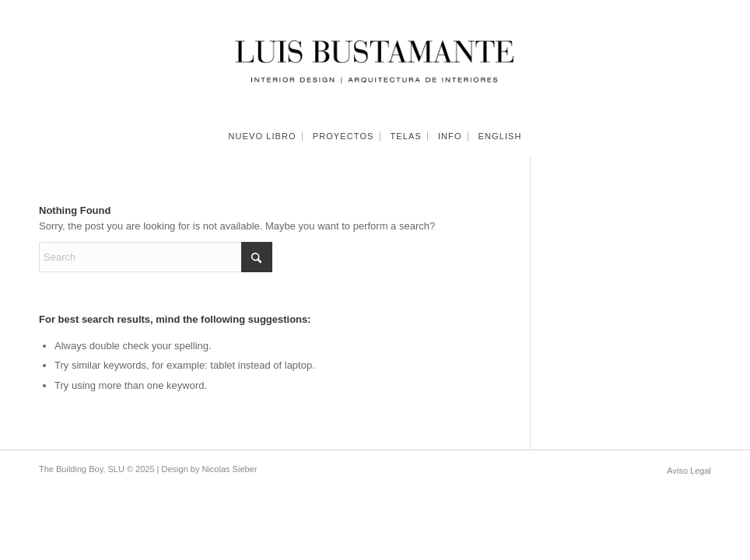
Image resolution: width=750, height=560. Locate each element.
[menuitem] (262, 136)
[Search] (156, 257)
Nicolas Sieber (229, 469)
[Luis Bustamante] (375, 58)
